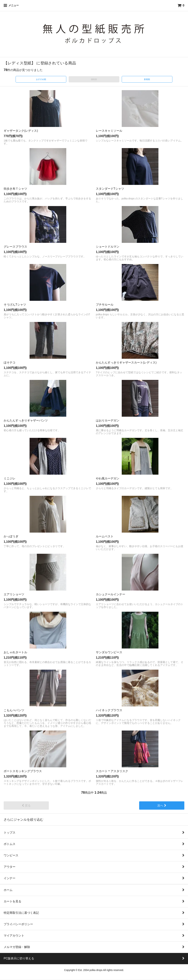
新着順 (147, 79)
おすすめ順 (41, 79)
